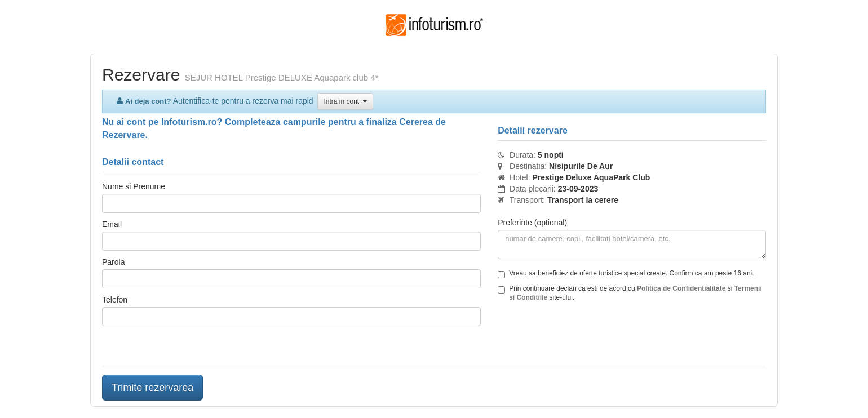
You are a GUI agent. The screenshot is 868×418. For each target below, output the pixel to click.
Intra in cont (345, 101)
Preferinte (532, 223)
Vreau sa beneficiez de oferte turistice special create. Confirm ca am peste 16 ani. (626, 274)
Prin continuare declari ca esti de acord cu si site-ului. (630, 293)
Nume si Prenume (134, 186)
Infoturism (434, 25)
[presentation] (583, 335)
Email (112, 224)
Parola (113, 262)
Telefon (115, 300)
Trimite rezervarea (152, 388)
